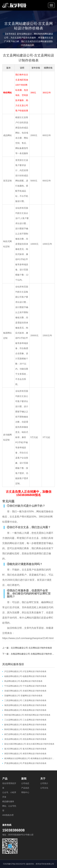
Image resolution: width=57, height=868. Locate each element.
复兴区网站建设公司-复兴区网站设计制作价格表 (25, 749)
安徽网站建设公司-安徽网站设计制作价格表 (23, 696)
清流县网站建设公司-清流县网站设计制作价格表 (25, 739)
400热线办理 (8, 815)
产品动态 (25, 788)
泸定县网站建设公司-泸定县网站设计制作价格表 (25, 671)
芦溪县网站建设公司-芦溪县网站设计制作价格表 (25, 763)
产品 (5, 779)
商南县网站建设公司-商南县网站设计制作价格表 (25, 710)
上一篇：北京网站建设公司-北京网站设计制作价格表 (27, 648)
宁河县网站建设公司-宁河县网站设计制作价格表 (25, 686)
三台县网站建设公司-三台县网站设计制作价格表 (25, 720)
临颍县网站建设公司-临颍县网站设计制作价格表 (25, 676)
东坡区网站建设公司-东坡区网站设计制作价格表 (25, 691)
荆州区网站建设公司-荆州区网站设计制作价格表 (25, 729)
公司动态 (25, 783)
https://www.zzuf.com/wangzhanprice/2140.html (28, 638)
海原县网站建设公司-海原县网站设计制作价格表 (25, 705)
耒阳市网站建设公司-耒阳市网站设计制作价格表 (25, 754)
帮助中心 (25, 792)
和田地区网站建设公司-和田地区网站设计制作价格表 (27, 715)
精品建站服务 (8, 801)
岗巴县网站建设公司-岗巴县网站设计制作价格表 (25, 734)
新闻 (24, 779)
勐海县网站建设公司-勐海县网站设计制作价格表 (25, 725)
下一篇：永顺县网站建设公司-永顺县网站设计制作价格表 (28, 654)
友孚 (36, 628)
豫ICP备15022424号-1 (17, 864)
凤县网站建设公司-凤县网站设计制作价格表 (23, 681)
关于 (43, 779)
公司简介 (44, 783)
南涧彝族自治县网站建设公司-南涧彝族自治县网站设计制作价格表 (29, 758)
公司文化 (44, 788)
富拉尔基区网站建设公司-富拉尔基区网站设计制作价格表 (29, 744)
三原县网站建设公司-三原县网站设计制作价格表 (25, 700)
